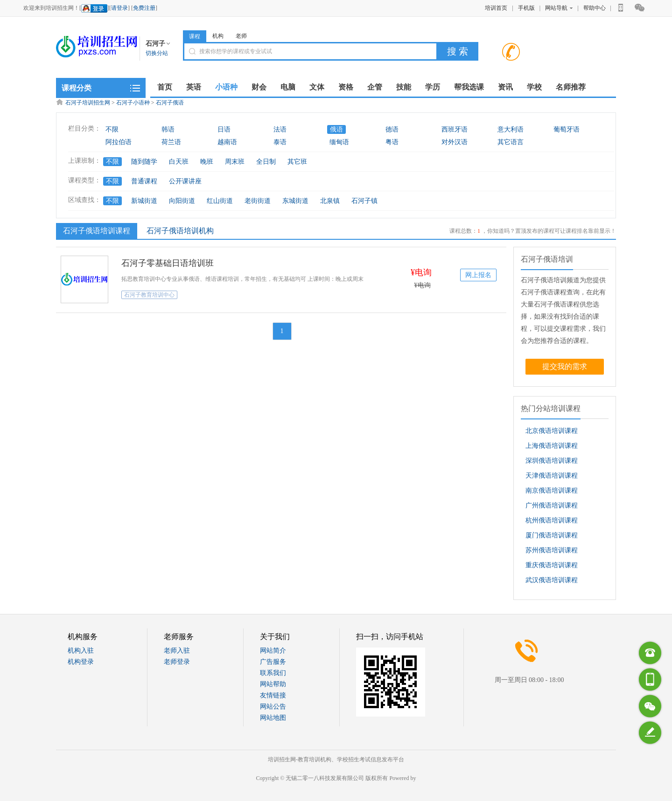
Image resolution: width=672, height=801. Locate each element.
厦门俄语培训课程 (552, 535)
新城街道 (144, 201)
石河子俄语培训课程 (95, 230)
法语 (280, 129)
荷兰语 (171, 142)
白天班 (179, 162)
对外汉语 (455, 142)
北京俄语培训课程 (552, 431)
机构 (218, 36)
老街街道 (258, 201)
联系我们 (273, 673)
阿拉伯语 (119, 142)
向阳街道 (182, 201)
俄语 (336, 129)
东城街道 (295, 201)
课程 (195, 36)
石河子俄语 (170, 103)
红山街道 (220, 201)
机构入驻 (81, 651)
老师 (241, 36)
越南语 (227, 142)
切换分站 (157, 53)
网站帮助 (273, 684)
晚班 (207, 162)
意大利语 (511, 129)
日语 (224, 129)
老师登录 (177, 662)
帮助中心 (595, 8)
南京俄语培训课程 (552, 491)
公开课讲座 (185, 181)
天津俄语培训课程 (552, 476)
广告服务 (273, 662)
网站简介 (273, 651)
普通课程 (144, 181)
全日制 (266, 162)
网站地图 (273, 718)
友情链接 (273, 695)
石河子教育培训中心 (149, 295)
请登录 (119, 8)
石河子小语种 (133, 103)
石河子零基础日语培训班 (168, 263)
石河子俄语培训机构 (180, 231)
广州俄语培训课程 (552, 505)
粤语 (392, 142)
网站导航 (559, 8)
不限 (112, 129)
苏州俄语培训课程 (552, 550)
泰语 (280, 142)
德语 (392, 129)
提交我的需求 (565, 366)
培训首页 (496, 8)
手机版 (526, 8)
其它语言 (511, 142)
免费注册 (144, 8)
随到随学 (144, 162)
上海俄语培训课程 (552, 446)
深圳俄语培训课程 (552, 461)
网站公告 (273, 707)
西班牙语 (455, 129)
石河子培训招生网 (88, 103)
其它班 (297, 162)
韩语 (168, 129)
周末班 (235, 162)
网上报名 (478, 275)
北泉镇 (330, 201)
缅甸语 (339, 142)
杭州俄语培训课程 (552, 520)
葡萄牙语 (567, 129)
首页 (165, 87)
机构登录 (81, 662)
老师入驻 (177, 651)
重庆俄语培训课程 (552, 565)
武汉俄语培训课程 (552, 580)
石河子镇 (364, 201)
